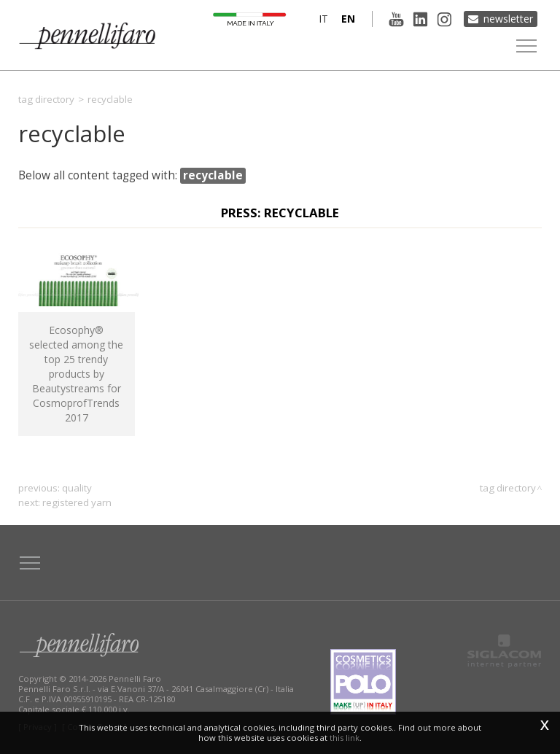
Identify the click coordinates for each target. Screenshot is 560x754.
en (348, 19)
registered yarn (77, 502)
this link (345, 738)
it (323, 19)
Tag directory (46, 99)
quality (77, 488)
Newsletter (508, 19)
